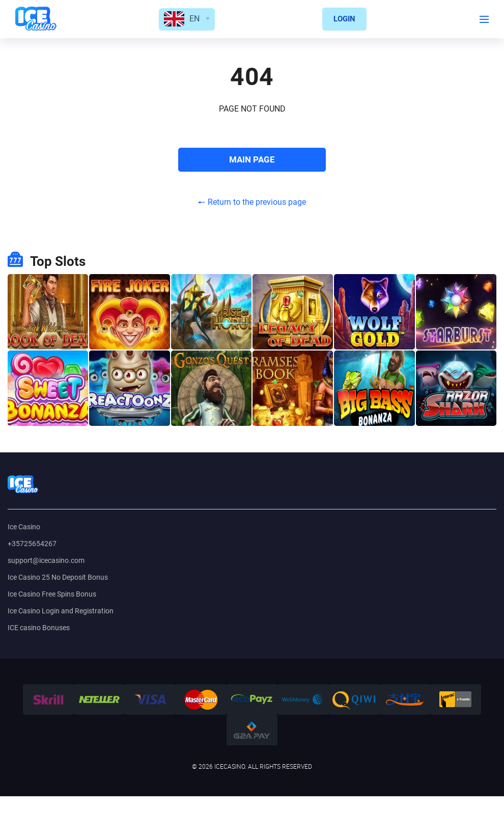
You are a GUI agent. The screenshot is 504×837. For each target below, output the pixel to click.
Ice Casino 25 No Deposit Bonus (58, 577)
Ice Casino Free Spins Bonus (52, 594)
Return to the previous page (252, 202)
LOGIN (344, 19)
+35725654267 (32, 544)
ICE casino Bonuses (39, 628)
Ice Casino (24, 527)
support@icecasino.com (46, 560)
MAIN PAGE (252, 159)
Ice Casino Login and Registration (61, 611)
